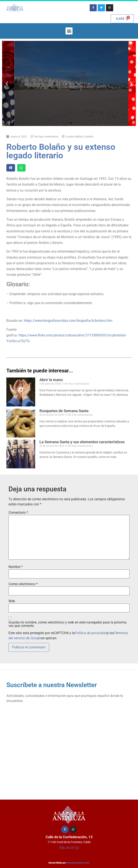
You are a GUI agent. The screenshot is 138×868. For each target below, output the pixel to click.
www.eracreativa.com (78, 863)
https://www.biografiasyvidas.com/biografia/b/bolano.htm (68, 321)
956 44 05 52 (69, 848)
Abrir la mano (51, 380)
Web (12, 601)
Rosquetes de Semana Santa (64, 411)
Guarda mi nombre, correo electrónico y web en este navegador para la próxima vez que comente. (68, 624)
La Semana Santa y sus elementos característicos (82, 442)
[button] (69, 31)
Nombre (16, 567)
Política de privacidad (91, 633)
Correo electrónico (23, 584)
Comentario (18, 513)
